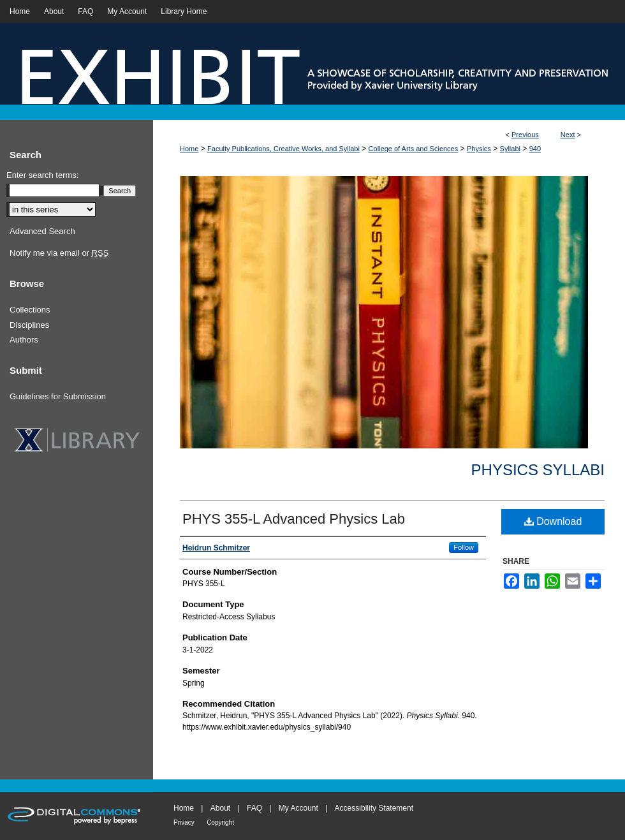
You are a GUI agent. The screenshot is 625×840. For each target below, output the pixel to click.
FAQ (254, 808)
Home (189, 149)
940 (535, 149)
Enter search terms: (42, 175)
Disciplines (29, 325)
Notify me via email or (59, 253)
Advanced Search (42, 231)
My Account (298, 808)
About (220, 808)
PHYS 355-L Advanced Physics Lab (294, 519)
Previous (525, 135)
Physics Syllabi (538, 470)
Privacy (184, 822)
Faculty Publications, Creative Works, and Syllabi (283, 149)
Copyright (220, 822)
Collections (30, 310)
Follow (464, 547)
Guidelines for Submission (58, 396)
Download (553, 521)
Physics (479, 149)
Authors (24, 340)
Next (568, 135)
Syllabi (510, 149)
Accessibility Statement (374, 808)
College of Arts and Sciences (414, 149)
